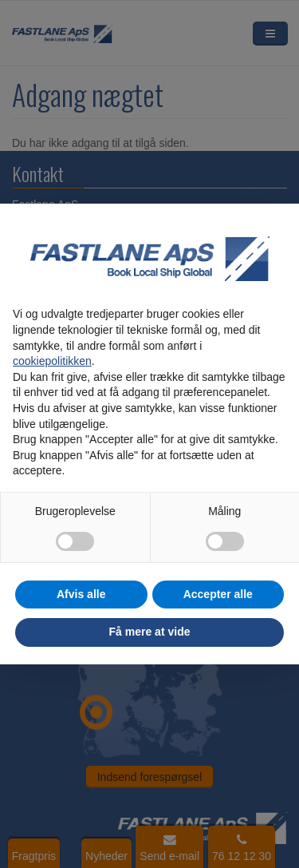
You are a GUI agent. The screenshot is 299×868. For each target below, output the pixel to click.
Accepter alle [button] (218, 594)
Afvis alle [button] (81, 594)
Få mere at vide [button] (150, 632)
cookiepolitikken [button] (52, 361)
